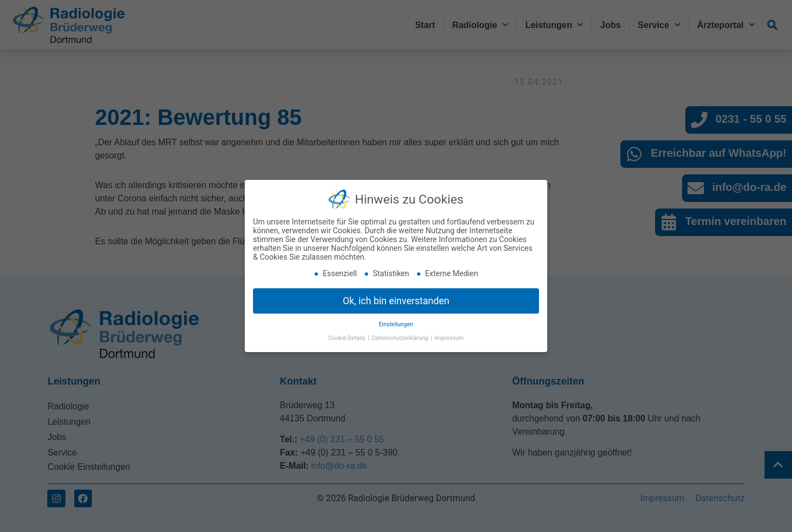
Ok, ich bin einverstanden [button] (396, 300)
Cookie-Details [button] (348, 338)
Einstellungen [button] (396, 324)
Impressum (449, 338)
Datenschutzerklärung (401, 338)
